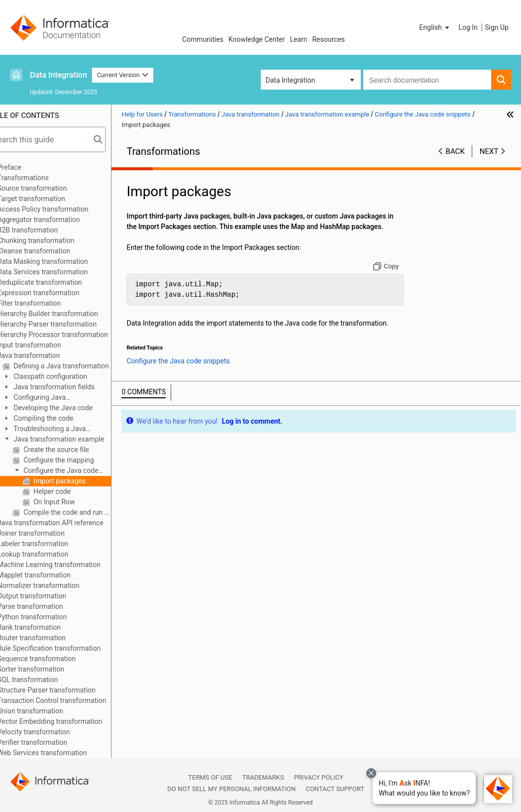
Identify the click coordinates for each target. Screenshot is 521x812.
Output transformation (51, 596)
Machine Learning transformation (68, 565)
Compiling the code (62, 418)
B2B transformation (47, 230)
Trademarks (263, 777)
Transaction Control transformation (71, 700)
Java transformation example (77, 439)
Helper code (70, 491)
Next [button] (489, 151)
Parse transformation (49, 606)
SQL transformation (47, 680)
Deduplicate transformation (59, 282)
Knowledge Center (257, 39)
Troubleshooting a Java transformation (63, 429)
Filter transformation (48, 303)
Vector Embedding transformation (69, 721)
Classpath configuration (68, 376)
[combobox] (427, 80)
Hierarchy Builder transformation (67, 314)
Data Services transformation (62, 272)
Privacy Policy (319, 777)
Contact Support (335, 789)
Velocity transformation (53, 732)
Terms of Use (210, 777)
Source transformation (51, 188)
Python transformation (51, 617)
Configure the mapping (77, 460)
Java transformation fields (72, 387)
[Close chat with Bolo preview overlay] (371, 773)
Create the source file (74, 450)
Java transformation (48, 355)
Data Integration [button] (291, 80)
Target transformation (50, 199)
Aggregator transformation (58, 220)
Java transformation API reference (69, 523)
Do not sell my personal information (231, 789)
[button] (424, 788)
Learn (298, 39)
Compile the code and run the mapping (86, 512)
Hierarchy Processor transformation (72, 335)
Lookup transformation (52, 554)
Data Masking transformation (62, 261)
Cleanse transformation (53, 251)
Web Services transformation (61, 753)
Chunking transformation (55, 240)
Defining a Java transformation (79, 366)
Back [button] (455, 151)
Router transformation (51, 638)
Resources (328, 39)
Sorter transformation (50, 669)
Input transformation (48, 345)
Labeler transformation (52, 544)
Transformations (42, 178)
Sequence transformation (56, 659)
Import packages (78, 481)
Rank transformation (48, 627)
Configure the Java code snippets (74, 471)
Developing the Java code (71, 408)
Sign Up (497, 27)
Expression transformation (57, 293)
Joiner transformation (50, 533)
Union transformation (49, 711)
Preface (28, 167)
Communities (203, 39)
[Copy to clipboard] (391, 277)
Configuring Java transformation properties (61, 398)
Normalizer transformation (57, 585)
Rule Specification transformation (68, 648)
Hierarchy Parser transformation (66, 324)
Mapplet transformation (53, 575)
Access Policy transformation (62, 209)
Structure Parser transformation (65, 690)
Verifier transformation (51, 742)
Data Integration (58, 75)
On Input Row (72, 502)
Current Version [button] (123, 75)
